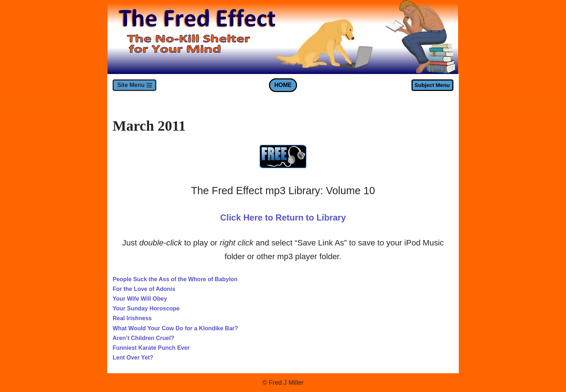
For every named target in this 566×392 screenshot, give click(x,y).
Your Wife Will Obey (140, 299)
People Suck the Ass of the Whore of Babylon (175, 279)
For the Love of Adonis (144, 289)
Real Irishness (132, 318)
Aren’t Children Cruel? (143, 338)
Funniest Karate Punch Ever (151, 348)
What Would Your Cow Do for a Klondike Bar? (175, 328)
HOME (283, 85)
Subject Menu (432, 85)
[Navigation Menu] (134, 85)
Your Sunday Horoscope (146, 308)
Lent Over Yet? (133, 358)
